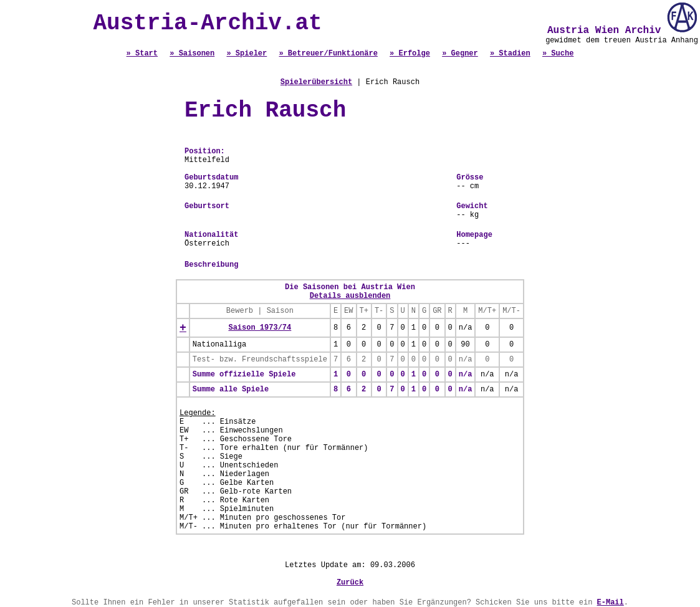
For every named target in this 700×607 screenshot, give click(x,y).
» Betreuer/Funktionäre (328, 54)
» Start (142, 54)
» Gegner (460, 54)
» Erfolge (410, 54)
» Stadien (510, 54)
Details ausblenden (350, 296)
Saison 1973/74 (260, 328)
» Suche (558, 54)
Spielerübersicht (316, 82)
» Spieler (247, 54)
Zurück (350, 583)
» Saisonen (192, 54)
